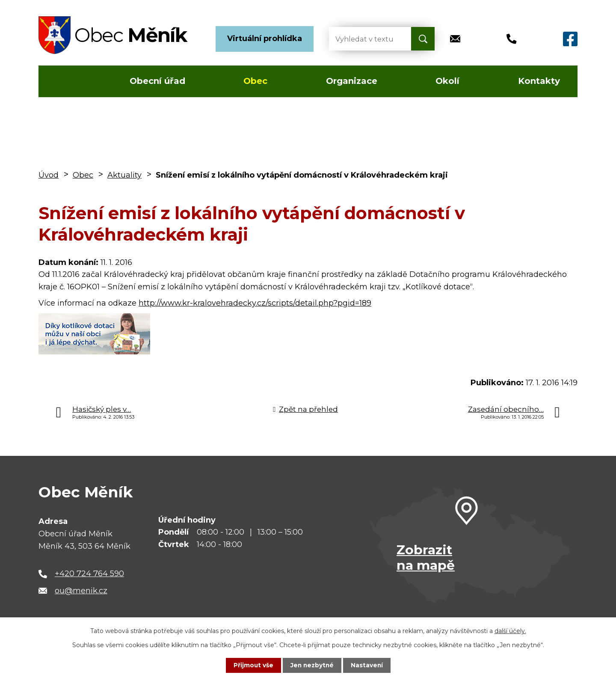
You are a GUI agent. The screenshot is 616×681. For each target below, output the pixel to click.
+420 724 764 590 (89, 574)
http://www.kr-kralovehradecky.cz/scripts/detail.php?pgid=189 (255, 303)
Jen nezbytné (312, 665)
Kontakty (539, 81)
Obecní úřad (157, 81)
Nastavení (368, 665)
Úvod (64, 81)
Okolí (447, 81)
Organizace (352, 81)
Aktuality (124, 175)
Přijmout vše (252, 665)
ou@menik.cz (81, 591)
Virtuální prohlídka (265, 39)
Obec (255, 81)
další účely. (510, 631)
